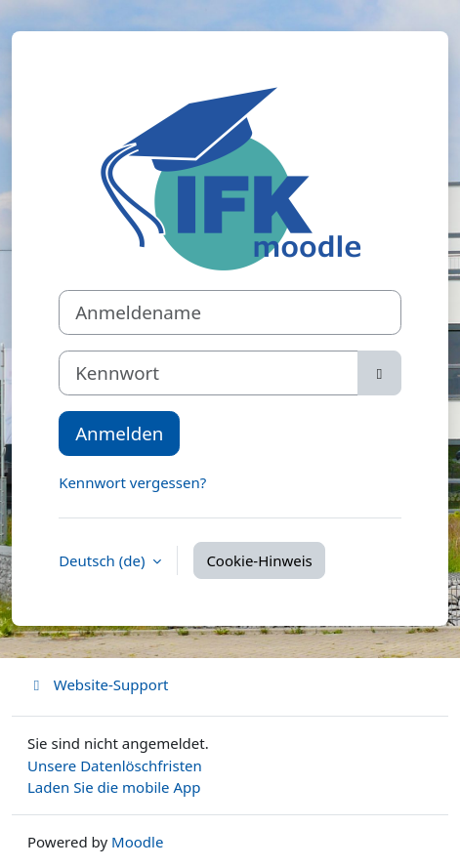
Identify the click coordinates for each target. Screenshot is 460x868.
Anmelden (119, 433)
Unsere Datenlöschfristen (115, 765)
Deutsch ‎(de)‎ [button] (104, 560)
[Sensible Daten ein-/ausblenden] (379, 373)
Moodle (137, 842)
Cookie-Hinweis (259, 560)
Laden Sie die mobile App (114, 787)
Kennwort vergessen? (132, 482)
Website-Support (98, 684)
